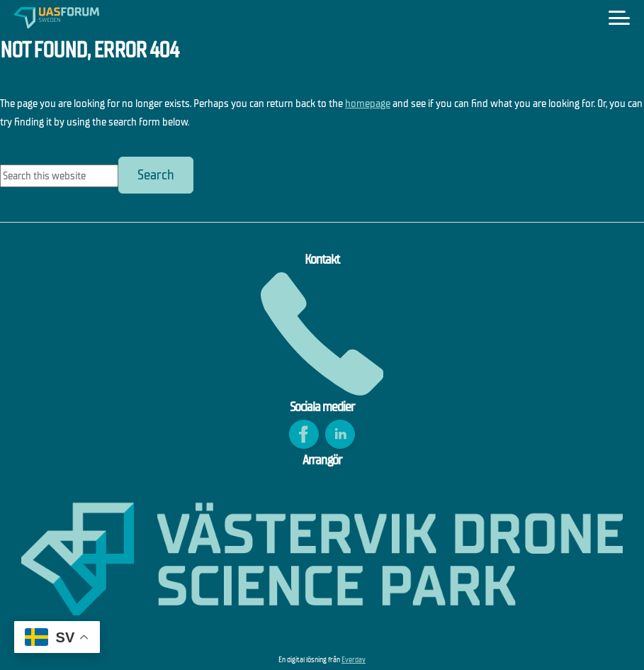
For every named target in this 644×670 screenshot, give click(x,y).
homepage (368, 103)
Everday (354, 660)
